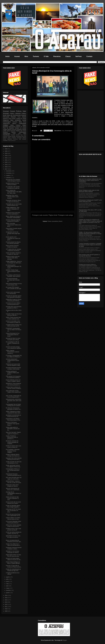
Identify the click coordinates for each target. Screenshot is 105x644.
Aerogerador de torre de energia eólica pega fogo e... (13, 233)
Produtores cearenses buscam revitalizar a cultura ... (14, 548)
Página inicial (53, 215)
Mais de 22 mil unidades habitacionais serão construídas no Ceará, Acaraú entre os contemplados (90, 180)
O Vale (46, 56)
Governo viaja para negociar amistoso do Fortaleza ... (13, 221)
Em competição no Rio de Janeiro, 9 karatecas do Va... (13, 343)
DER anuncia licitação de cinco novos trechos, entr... (14, 284)
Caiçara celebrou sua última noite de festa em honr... (13, 518)
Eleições (13, 117)
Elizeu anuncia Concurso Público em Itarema (12, 246)
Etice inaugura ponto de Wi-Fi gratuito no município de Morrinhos (89, 255)
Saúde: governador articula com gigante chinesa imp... (13, 466)
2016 (6, 595)
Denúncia (15, 139)
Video (12, 125)
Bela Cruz (22, 122)
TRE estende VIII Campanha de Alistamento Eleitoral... (13, 377)
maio (8, 584)
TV (21, 127)
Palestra (13, 132)
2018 (6, 167)
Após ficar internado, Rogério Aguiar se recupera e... (13, 433)
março (8, 588)
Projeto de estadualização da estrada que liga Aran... (13, 570)
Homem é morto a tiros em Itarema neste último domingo (13, 258)
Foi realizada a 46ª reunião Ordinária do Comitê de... (13, 187)
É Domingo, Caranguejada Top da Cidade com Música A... (14, 356)
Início (7, 56)
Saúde (24, 117)
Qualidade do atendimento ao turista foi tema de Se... (13, 416)
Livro (19, 134)
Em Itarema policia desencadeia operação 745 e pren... (14, 266)
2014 (6, 600)
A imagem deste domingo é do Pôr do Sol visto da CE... (14, 325)
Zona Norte (12, 119)
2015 (6, 598)
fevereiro (9, 590)
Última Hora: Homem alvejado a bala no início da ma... (14, 526)
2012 (6, 604)
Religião (6, 125)
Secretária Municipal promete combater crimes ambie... (13, 368)
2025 (6, 151)
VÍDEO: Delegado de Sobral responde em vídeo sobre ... (14, 412)
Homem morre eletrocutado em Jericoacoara (13, 293)
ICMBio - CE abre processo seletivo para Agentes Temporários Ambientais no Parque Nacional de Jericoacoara (90, 234)
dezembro (9, 171)
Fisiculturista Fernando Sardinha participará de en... (14, 475)
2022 (6, 158)
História (24, 138)
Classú (68, 56)
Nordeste (5, 132)
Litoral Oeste (6, 131)
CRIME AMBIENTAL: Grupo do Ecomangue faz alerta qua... (14, 262)
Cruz (63, 131)
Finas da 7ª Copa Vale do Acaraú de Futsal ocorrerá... (14, 566)
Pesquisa (19, 129)
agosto (8, 577)
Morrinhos (6, 127)
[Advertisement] (52, 197)
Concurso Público (15, 131)
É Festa (24, 119)
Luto (21, 131)
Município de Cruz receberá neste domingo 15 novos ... (14, 180)
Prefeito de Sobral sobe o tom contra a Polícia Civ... (14, 447)
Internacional (12, 127)
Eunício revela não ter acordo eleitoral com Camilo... (13, 503)
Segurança (6, 123)
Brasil (5, 115)
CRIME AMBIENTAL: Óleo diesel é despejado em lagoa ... (13, 209)
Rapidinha (10, 139)
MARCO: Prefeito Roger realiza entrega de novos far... (13, 271)
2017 (6, 169)
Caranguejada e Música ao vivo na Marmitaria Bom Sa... (13, 470)
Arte (25, 136)
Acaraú (17, 56)
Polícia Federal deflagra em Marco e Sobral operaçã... (13, 563)
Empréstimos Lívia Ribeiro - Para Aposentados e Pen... (13, 419)
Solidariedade (7, 134)
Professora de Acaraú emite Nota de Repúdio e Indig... (13, 365)
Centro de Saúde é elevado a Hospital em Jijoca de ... (13, 254)
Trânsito (24, 129)
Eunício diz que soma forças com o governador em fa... (13, 515)
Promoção (19, 138)
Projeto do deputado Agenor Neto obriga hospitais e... (13, 506)
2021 (6, 160)
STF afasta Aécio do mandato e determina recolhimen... (13, 250)
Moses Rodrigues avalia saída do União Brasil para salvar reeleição (89, 191)
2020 (6, 162)
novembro (9, 173)
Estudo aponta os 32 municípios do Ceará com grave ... (13, 238)
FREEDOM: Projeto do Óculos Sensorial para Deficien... (14, 300)
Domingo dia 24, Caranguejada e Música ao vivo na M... (13, 493)
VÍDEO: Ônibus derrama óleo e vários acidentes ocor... (13, 318)
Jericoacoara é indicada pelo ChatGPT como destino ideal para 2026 (90, 201)
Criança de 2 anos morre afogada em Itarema (12, 485)
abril (7, 586)
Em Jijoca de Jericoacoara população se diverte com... (14, 409)
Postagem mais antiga (65, 215)
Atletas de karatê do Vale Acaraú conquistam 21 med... (12, 498)
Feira (22, 136)
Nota (20, 139)
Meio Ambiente (16, 120)
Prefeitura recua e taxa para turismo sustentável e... (13, 213)
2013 (6, 602)
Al (8, 140)
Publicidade (23, 123)
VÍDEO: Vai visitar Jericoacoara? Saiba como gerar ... (13, 225)
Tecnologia (18, 136)
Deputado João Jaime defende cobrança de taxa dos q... (14, 459)
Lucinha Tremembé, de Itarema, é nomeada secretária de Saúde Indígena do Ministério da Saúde (90, 245)
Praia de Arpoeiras (8, 128)
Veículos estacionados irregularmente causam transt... (13, 361)
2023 (6, 156)
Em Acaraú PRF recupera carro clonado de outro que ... (13, 289)
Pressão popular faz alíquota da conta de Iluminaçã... (13, 243)
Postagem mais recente (40, 215)
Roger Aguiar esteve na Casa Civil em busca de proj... (13, 555)
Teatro (9, 138)
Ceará (12, 111)
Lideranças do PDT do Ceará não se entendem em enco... (13, 511)
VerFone (79, 56)
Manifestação (23, 132)
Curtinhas (14, 138)
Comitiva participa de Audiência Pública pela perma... (12, 373)
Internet (18, 127)
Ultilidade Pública (21, 114)
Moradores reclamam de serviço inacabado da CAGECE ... (12, 442)
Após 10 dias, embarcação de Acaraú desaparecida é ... (14, 396)
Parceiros (57, 56)
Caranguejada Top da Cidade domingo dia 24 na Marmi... (14, 405)
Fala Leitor (23, 135)
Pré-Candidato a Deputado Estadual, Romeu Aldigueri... (13, 451)
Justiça (18, 119)
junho (8, 582)
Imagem (5, 129)
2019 (6, 165)
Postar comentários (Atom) (55, 221)
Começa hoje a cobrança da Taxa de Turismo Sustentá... (14, 388)
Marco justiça (11, 140)
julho (8, 579)
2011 (6, 607)
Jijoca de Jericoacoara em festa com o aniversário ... (13, 489)
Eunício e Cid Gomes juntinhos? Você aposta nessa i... (13, 424)
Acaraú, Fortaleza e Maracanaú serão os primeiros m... (12, 437)
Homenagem (68, 131)
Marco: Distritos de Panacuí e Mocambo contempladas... (13, 217)
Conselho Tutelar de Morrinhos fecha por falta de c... (14, 315)
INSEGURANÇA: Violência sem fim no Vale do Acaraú (13, 482)
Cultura (18, 125)
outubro (8, 175)
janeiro (8, 593)
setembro (9, 178)
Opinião (14, 136)
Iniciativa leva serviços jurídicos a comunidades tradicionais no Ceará (88, 265)
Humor (5, 139)
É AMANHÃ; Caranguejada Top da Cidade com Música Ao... (14, 330)
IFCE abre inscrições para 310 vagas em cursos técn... (14, 478)
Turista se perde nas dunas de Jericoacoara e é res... (14, 462)
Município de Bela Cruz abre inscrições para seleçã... (13, 339)
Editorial (5, 138)
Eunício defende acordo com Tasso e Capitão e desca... (13, 381)
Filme (25, 134)
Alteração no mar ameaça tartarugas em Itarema (12, 552)
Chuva (24, 127)
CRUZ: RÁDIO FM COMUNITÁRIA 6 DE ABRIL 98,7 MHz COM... (14, 192)
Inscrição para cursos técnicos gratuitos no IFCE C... (14, 307)
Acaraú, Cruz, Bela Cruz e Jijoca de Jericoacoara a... (13, 545)
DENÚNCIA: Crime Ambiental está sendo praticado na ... (13, 384)
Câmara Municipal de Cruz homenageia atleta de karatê (13, 335)
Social (24, 120)
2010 (6, 609)
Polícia (19, 111)
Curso (25, 131)
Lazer (14, 134)
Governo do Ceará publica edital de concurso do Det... (14, 559)
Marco (14, 123)
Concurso (14, 129)
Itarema (5, 119)
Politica (12, 114)
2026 (6, 149)
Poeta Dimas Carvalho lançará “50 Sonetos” (14, 229)
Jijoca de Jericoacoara (14, 115)
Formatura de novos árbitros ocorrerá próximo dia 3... (13, 304)
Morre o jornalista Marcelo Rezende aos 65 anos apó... (14, 541)
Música (9, 129)
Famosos (5, 136)
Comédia (5, 140)
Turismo (36, 56)
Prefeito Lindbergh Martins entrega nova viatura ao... (13, 455)
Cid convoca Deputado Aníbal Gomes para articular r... (13, 522)
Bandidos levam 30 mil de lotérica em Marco (12, 184)
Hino (26, 56)
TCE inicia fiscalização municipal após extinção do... (13, 280)
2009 (6, 611)
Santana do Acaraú (20, 128)
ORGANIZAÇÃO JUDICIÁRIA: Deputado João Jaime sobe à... (14, 401)
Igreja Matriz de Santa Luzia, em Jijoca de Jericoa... (13, 536)
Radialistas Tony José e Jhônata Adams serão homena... (12, 197)
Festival (10, 136)
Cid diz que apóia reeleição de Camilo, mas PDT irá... (14, 533)
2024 (6, 153)
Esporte (24, 115)
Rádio (24, 125)
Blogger (65, 640)
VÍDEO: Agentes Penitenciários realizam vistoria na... (13, 352)
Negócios (6, 120)
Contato (89, 56)
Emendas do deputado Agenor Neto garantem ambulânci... (14, 297)
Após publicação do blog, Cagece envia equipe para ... (13, 392)
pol (15, 140)
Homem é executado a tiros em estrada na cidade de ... (14, 322)
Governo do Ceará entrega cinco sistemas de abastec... (14, 348)
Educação (6, 117)
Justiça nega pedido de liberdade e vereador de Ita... (13, 429)
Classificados (6, 135)
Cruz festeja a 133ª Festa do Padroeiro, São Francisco (13, 276)
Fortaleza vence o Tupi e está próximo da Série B (13, 529)
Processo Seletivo (15, 135)
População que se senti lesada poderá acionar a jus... (14, 205)
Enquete (24, 139)
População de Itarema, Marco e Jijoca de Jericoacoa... (13, 201)
